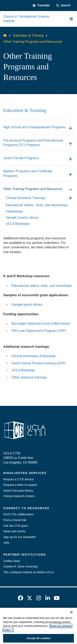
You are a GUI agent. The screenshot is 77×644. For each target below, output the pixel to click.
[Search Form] (63, 6)
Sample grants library (27, 305)
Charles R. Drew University (21, 566)
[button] (41, 6)
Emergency (25, 614)
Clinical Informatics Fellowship (33, 356)
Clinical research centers (19, 496)
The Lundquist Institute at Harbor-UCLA (29, 572)
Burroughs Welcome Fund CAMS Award (41, 324)
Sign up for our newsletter (20, 537)
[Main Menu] (71, 19)
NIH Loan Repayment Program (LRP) (39, 331)
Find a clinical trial (15, 520)
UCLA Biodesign (24, 370)
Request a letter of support (20, 485)
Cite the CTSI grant (16, 526)
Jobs (6, 543)
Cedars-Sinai (12, 561)
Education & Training (28, 35)
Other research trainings (29, 377)
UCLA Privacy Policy (37, 621)
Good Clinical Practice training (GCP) (39, 363)
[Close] (71, 626)
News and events (14, 531)
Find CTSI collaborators (18, 514)
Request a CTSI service (18, 479)
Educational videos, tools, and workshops (42, 286)
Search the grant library (18, 491)
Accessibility (48, 614)
